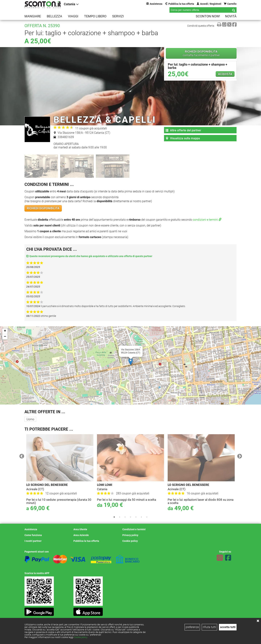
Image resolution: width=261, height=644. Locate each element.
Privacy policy (130, 535)
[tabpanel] (60, 474)
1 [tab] (114, 517)
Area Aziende (81, 535)
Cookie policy (81, 637)
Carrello (230, 4)
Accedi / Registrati (209, 4)
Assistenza (154, 4)
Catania (71, 4)
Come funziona (33, 535)
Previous (21, 455)
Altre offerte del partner (183, 130)
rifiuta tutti (209, 627)
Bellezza (54, 16)
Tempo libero (95, 16)
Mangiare (33, 16)
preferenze (192, 627)
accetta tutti (228, 627)
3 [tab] (125, 517)
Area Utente (80, 529)
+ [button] (5, 331)
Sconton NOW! (208, 16)
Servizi (118, 16)
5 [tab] (136, 517)
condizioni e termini (207, 220)
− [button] (5, 337)
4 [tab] (130, 517)
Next (239, 455)
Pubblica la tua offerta (180, 4)
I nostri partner (33, 541)
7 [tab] (147, 517)
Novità (231, 16)
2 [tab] (120, 517)
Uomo (30, 419)
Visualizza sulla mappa (183, 138)
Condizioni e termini (134, 529)
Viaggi (73, 16)
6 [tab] (141, 517)
